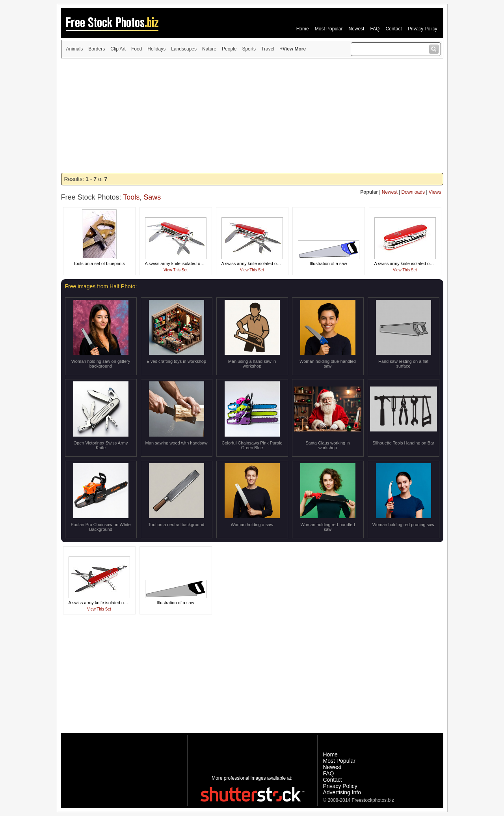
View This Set (176, 270)
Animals (75, 49)
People (229, 49)
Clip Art (118, 49)
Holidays (156, 49)
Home (303, 29)
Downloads (413, 192)
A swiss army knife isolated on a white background (193, 263)
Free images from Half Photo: (101, 286)
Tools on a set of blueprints (99, 263)
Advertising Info (342, 792)
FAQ (375, 29)
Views (435, 192)
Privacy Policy (423, 29)
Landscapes (184, 49)
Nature (209, 49)
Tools (131, 197)
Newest (356, 29)
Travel (268, 49)
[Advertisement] (252, 116)
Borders (97, 49)
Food (137, 49)
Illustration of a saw (328, 263)
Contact (393, 29)
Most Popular (329, 29)
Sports (249, 49)
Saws (152, 197)
